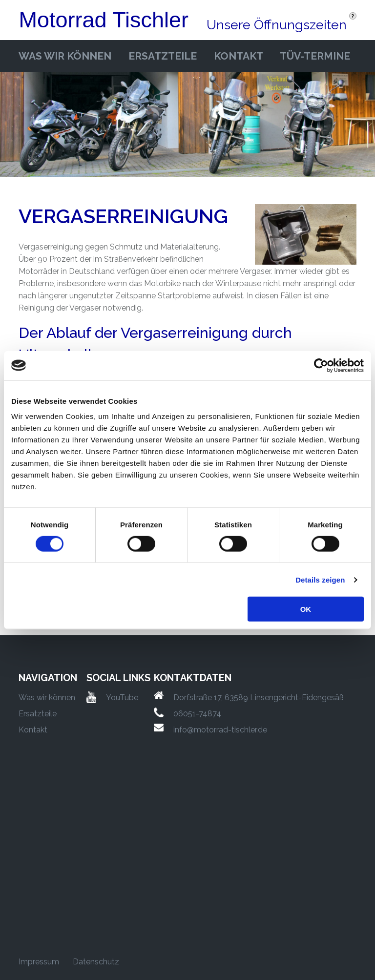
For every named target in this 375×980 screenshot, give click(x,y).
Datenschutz (96, 962)
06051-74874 (197, 714)
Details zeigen (320, 579)
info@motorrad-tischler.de (220, 730)
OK (306, 609)
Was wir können (65, 56)
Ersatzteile (163, 56)
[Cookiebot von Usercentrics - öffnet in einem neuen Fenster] (321, 365)
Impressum (39, 962)
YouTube (122, 698)
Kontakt (239, 56)
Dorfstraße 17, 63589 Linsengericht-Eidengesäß (259, 698)
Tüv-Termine (315, 56)
